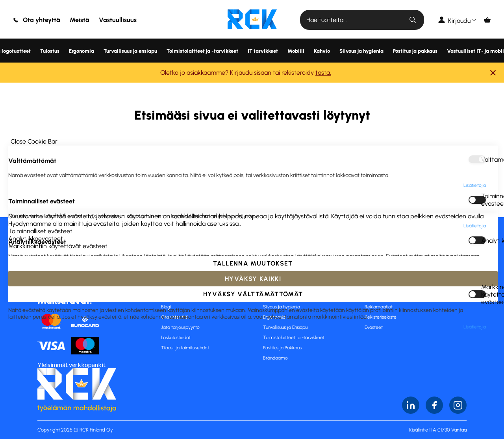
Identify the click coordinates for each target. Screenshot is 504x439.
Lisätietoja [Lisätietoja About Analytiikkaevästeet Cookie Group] (475, 138)
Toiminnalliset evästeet (484, 59)
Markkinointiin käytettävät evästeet (484, 153)
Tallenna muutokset (253, 405)
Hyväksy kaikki (253, 420)
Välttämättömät (484, 18)
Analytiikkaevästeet (484, 99)
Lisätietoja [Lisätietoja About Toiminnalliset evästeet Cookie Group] (475, 85)
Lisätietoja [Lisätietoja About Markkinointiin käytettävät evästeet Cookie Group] (475, 186)
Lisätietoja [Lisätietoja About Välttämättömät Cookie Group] (475, 44)
